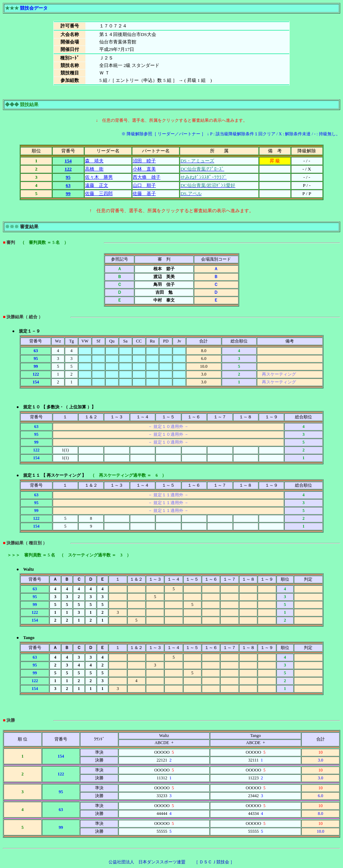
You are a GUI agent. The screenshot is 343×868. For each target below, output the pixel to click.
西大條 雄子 (147, 177)
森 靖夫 (94, 161)
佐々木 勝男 (99, 177)
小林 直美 (144, 169)
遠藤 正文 (97, 185)
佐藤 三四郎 (99, 194)
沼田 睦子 (144, 161)
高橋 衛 (94, 169)
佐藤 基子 (144, 194)
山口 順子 (144, 185)
